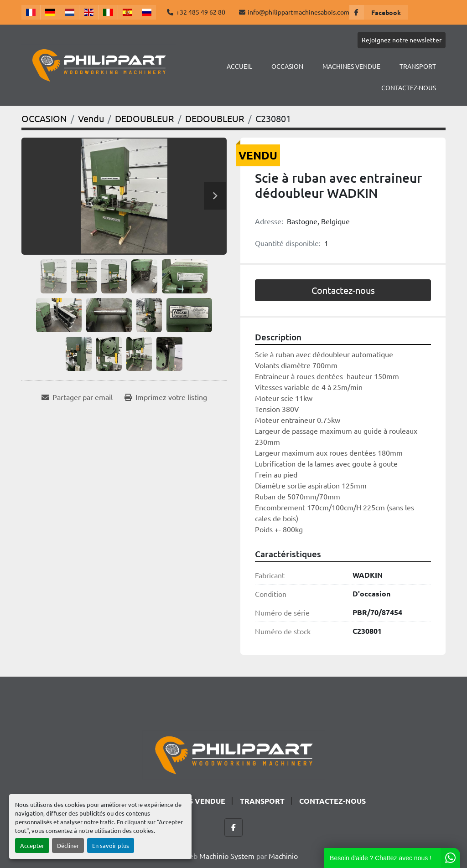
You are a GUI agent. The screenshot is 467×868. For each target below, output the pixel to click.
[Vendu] (91, 118)
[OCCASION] (44, 118)
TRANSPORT (418, 66)
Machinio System (227, 856)
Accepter (32, 845)
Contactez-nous (343, 290)
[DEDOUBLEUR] (145, 118)
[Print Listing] (166, 397)
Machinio (283, 856)
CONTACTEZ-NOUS (409, 87)
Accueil (239, 66)
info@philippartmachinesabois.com (298, 12)
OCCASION (287, 66)
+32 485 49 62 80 (201, 12)
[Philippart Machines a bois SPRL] (233, 754)
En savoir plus (111, 845)
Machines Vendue (351, 66)
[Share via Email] (77, 397)
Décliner (68, 845)
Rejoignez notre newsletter (402, 40)
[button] (287, 66)
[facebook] (379, 12)
